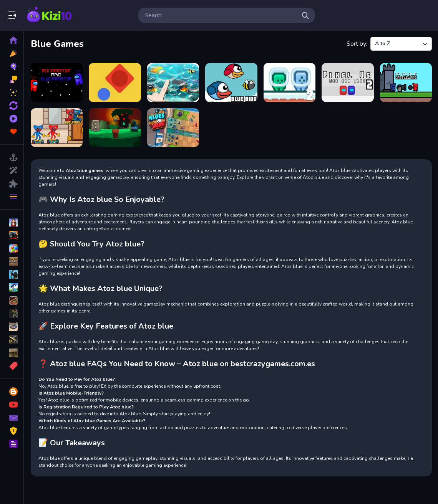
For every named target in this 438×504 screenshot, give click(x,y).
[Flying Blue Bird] (231, 83)
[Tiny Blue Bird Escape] (115, 128)
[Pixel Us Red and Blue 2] (348, 83)
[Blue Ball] (115, 83)
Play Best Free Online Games (49, 15)
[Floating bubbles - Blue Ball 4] (173, 83)
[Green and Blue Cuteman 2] (290, 83)
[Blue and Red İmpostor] (57, 83)
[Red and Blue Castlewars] (406, 83)
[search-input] (221, 15)
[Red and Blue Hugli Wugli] (57, 128)
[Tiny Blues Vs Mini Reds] (173, 128)
